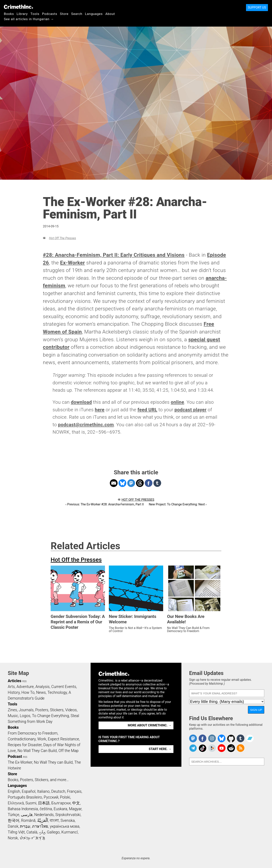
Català (32, 832)
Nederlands (44, 815)
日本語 (44, 803)
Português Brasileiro (25, 797)
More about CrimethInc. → (150, 725)
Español (29, 791)
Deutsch (58, 791)
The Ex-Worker (20, 762)
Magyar (75, 809)
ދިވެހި (42, 832)
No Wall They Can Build (37, 751)
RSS (24, 681)
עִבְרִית (25, 826)
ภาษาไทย (40, 826)
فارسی (27, 815)
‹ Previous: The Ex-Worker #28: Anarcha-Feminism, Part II (105, 504)
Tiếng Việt (16, 832)
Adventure (25, 687)
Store (64, 14)
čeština (46, 809)
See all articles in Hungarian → (29, 19)
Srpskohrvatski (68, 815)
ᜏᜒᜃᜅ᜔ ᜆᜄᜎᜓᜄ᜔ (32, 838)
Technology (57, 692)
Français (74, 791)
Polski (65, 797)
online (177, 402)
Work (42, 739)
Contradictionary (22, 739)
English (14, 791)
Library (22, 14)
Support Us (257, 7)
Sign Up (256, 710)
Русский (51, 797)
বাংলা (54, 820)
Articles (15, 681)
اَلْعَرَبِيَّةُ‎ (43, 820)
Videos (71, 710)
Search (77, 14)
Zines (12, 710)
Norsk (13, 838)
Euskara (61, 809)
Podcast (15, 756)
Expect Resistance (64, 739)
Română (28, 820)
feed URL (147, 410)
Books (9, 14)
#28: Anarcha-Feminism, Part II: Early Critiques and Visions (114, 255)
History (14, 692)
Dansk (13, 826)
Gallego (53, 832)
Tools (35, 14)
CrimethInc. (18, 7)
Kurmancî (69, 832)
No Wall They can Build (53, 762)
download (81, 402)
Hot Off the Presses (62, 238)
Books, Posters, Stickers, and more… (38, 780)
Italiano (43, 791)
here (100, 410)
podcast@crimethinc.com (86, 425)
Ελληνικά (16, 803)
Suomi (31, 803)
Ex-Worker (73, 263)
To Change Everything (50, 716)
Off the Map (68, 751)
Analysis (42, 687)
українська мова (65, 826)
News (41, 692)
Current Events (64, 687)
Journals (26, 710)
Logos (25, 716)
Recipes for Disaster (25, 745)
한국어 (14, 820)
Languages (94, 14)
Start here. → (160, 749)
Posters (42, 710)
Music (13, 716)
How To (28, 692)
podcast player (190, 410)
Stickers (57, 710)
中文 (76, 803)
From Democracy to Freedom (33, 733)
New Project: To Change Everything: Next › (178, 504)
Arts (11, 687)
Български (61, 803)
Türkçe (13, 815)
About (110, 14)
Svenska (68, 820)
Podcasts (50, 14)
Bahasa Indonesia (23, 809)
